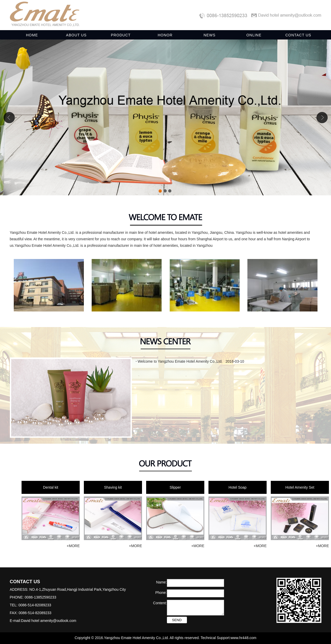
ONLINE (254, 35)
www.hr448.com (244, 638)
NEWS (210, 35)
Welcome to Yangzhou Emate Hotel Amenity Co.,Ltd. (179, 361)
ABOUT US (76, 35)
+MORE (73, 546)
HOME (32, 35)
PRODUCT (121, 35)
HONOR (165, 35)
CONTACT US (298, 35)
